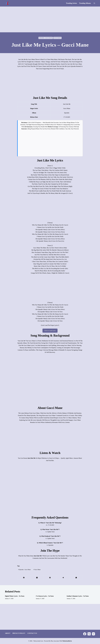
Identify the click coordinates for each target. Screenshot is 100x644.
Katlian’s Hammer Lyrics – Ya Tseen (78, 596)
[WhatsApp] (76, 578)
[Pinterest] (50, 578)
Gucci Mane (57, 38)
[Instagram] (93, 634)
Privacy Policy (19, 633)
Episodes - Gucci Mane (46, 38)
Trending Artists (72, 3)
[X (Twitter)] (37, 578)
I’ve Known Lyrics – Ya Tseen (45, 596)
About (8, 633)
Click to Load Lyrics (50, 331)
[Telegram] (63, 578)
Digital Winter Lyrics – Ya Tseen (15, 596)
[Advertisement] (50, 19)
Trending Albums (85, 3)
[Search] (94, 3)
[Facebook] (24, 578)
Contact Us (32, 633)
